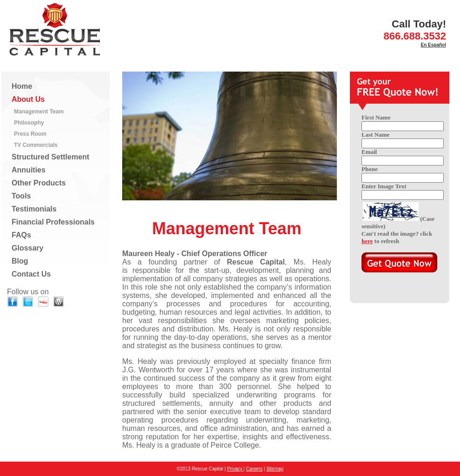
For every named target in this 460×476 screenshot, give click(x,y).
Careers (254, 469)
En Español (434, 45)
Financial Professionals (53, 222)
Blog (20, 261)
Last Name (375, 135)
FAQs (21, 235)
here (367, 241)
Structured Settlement (50, 157)
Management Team (39, 112)
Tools (21, 196)
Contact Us (31, 274)
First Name (376, 117)
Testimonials (34, 209)
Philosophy (29, 123)
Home (22, 86)
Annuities (29, 170)
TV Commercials (36, 145)
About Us (28, 99)
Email (369, 152)
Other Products (39, 183)
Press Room (30, 134)
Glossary (27, 248)
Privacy (235, 469)
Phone (370, 169)
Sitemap (275, 469)
